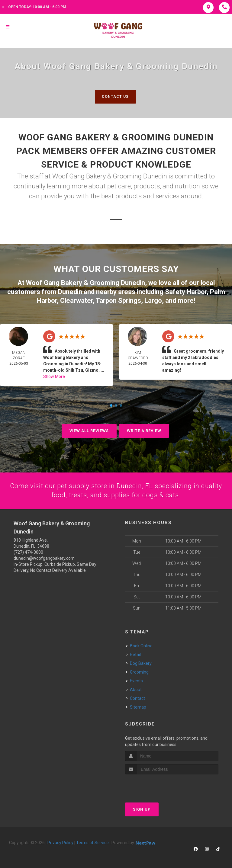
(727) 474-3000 (28, 552)
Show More (54, 376)
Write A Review (144, 430)
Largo (153, 300)
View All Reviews (89, 430)
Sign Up (142, 809)
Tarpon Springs (118, 300)
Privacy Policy (60, 842)
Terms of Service (92, 842)
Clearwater (76, 300)
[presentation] (157, 785)
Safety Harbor (186, 291)
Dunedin (70, 291)
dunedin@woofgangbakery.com (44, 558)
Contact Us (115, 96)
